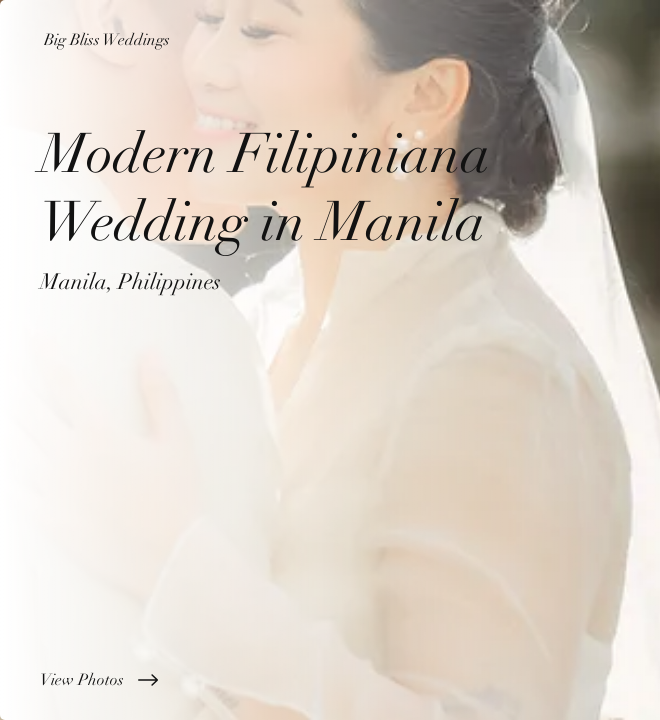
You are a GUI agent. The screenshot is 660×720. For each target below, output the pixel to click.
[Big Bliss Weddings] (330, 40)
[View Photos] (330, 680)
